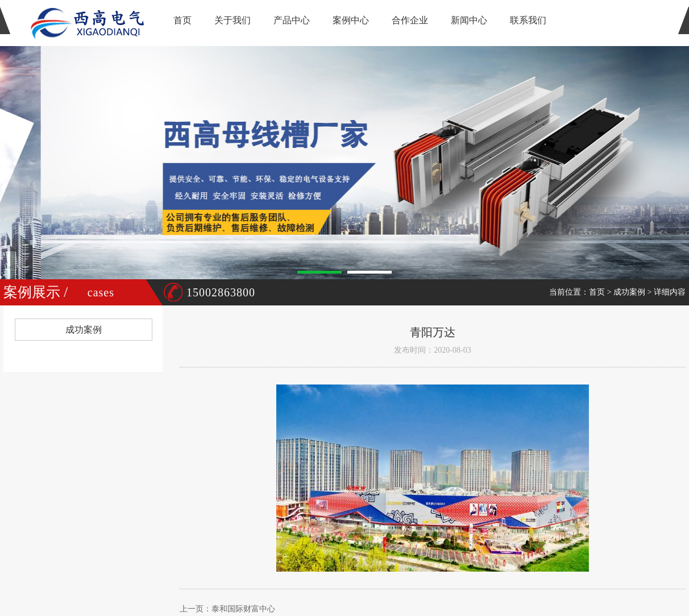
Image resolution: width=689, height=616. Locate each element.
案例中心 (351, 20)
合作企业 (410, 20)
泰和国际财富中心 (243, 609)
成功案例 (629, 292)
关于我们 (233, 20)
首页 (182, 20)
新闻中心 (469, 20)
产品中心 (292, 20)
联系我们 (528, 20)
